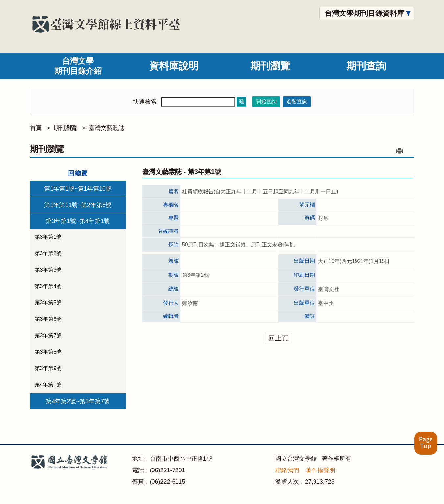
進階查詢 (297, 102)
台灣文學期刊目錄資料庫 (364, 13)
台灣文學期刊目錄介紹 (78, 66)
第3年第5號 (48, 303)
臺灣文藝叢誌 (106, 128)
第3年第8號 (48, 352)
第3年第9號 (48, 368)
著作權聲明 (320, 470)
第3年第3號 (48, 270)
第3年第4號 (48, 286)
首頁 (36, 128)
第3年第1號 (48, 237)
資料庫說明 (174, 66)
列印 (400, 151)
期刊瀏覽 (270, 66)
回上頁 (278, 338)
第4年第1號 (48, 385)
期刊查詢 (366, 66)
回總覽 (78, 173)
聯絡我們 (287, 470)
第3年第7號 (48, 335)
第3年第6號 (48, 319)
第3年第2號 (48, 253)
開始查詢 (266, 102)
